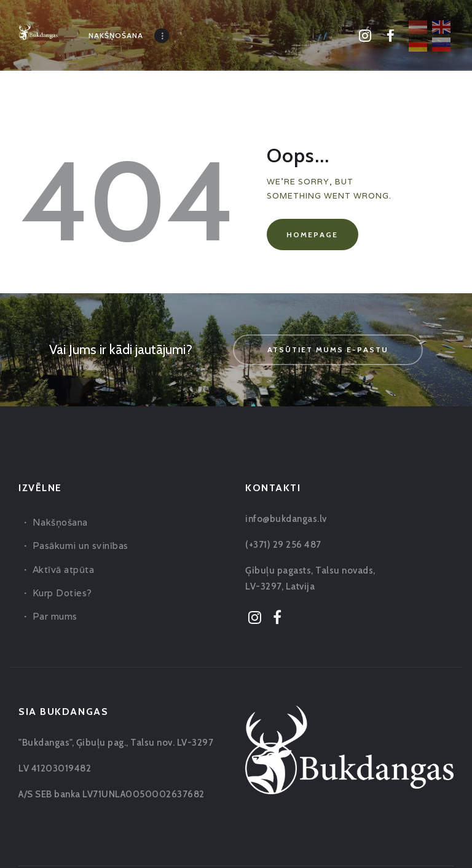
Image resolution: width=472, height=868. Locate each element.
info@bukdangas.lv (286, 519)
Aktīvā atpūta (64, 570)
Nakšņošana (60, 522)
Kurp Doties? (62, 593)
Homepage (312, 235)
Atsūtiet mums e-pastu (328, 349)
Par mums (55, 616)
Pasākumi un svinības (81, 546)
